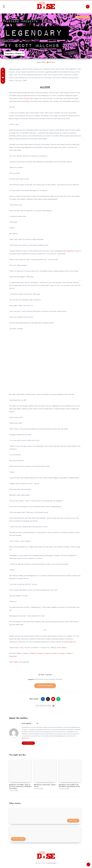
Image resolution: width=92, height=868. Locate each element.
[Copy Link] (45, 706)
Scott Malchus (27, 724)
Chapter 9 (17, 662)
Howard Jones (29, 98)
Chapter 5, (43, 653)
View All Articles (28, 744)
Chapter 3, (58, 653)
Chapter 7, (27, 653)
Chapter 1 (74, 653)
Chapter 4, (50, 653)
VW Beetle (59, 679)
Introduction (13, 656)
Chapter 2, (66, 653)
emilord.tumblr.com (71, 642)
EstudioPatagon (52, 863)
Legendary (49, 675)
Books (43, 675)
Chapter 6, (35, 653)
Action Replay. (62, 648)
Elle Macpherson (69, 251)
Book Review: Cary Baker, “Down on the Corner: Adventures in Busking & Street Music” (20, 787)
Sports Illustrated (50, 679)
